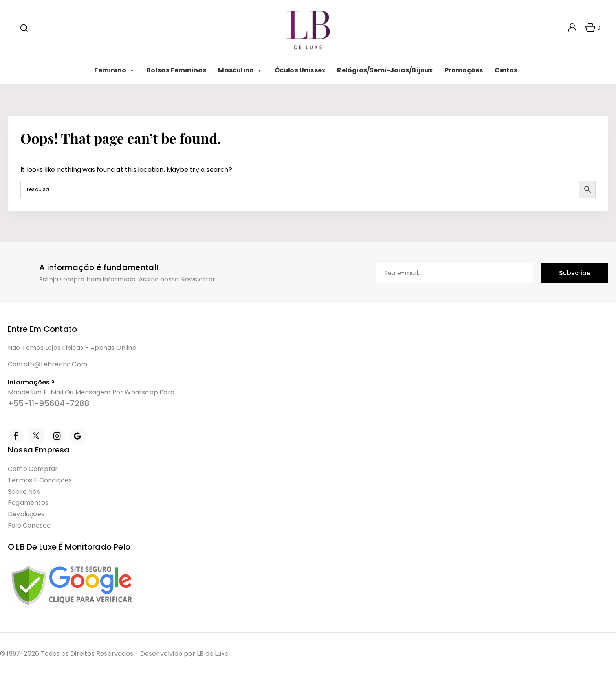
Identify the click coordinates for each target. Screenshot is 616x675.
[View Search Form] (24, 28)
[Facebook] (16, 436)
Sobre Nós (24, 492)
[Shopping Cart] (590, 28)
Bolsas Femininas (176, 70)
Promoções (464, 70)
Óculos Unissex (300, 70)
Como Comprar (33, 469)
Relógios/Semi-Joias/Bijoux (385, 70)
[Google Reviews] (77, 436)
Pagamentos (28, 503)
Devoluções (26, 514)
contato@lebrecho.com (48, 364)
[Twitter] (36, 436)
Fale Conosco (29, 525)
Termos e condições (40, 480)
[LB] (308, 28)
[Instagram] (57, 436)
